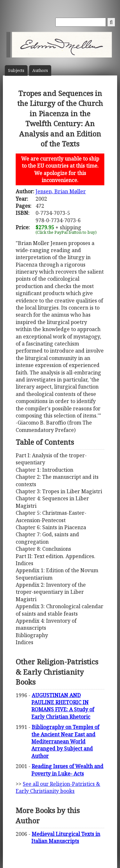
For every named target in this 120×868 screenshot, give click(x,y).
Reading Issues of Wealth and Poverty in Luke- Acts (67, 770)
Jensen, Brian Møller (61, 191)
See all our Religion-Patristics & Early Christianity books (58, 787)
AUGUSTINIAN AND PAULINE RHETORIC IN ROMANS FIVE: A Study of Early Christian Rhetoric (63, 706)
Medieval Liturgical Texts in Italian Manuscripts (66, 837)
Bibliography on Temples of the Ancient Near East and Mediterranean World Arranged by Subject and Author (65, 741)
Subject (16, 70)
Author (40, 70)
